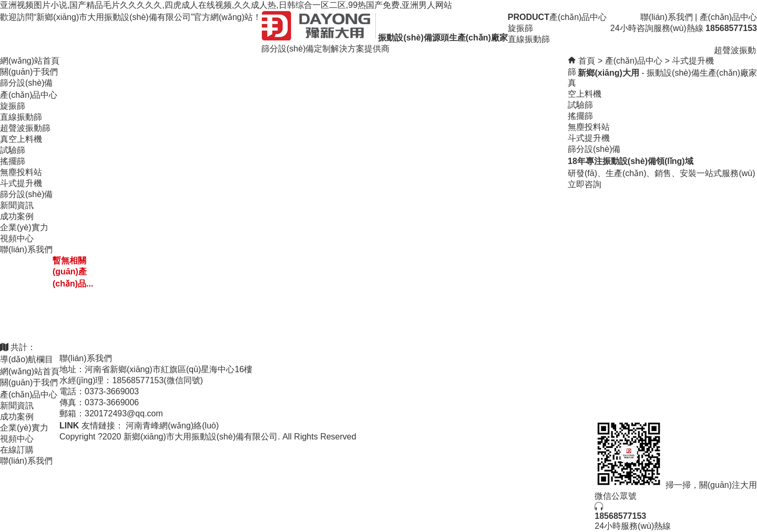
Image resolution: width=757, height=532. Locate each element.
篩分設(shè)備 (26, 83)
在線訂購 (17, 450)
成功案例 (17, 216)
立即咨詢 (585, 184)
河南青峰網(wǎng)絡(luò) (172, 426)
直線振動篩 (21, 117)
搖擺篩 (13, 161)
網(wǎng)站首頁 (30, 61)
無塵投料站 (21, 172)
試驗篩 (13, 150)
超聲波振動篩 (25, 128)
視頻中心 (17, 238)
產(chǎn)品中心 (728, 17)
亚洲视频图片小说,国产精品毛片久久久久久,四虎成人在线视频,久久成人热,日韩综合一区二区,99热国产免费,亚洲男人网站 (226, 5)
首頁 (587, 61)
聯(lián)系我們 (667, 17)
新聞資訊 (17, 205)
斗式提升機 (21, 183)
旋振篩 (13, 106)
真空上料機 (21, 139)
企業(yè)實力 (24, 227)
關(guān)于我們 (29, 72)
